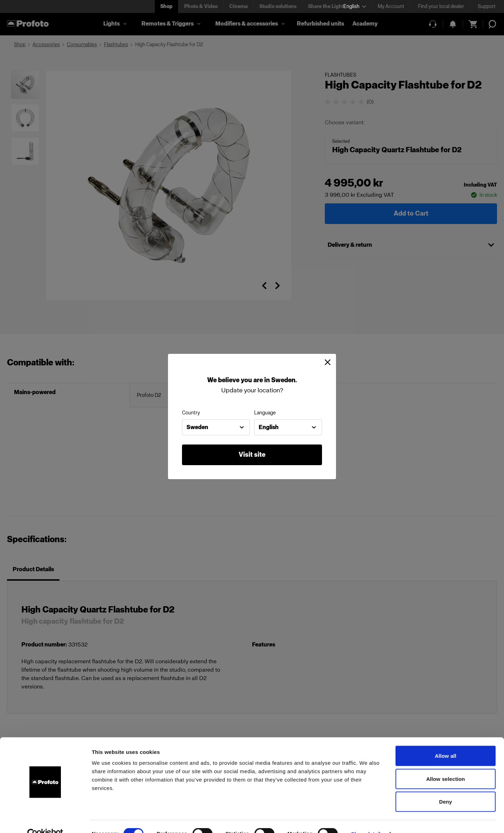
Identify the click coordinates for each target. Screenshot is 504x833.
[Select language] (355, 6)
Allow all (446, 741)
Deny (445, 787)
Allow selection (446, 764)
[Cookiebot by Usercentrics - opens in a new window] (45, 819)
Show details (367, 819)
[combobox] (216, 427)
